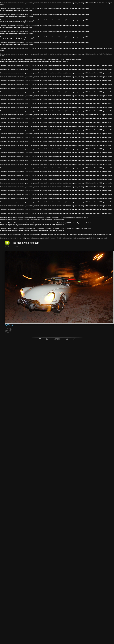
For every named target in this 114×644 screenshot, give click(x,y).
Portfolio (11, 247)
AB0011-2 (17, 247)
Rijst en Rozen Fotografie (25, 243)
